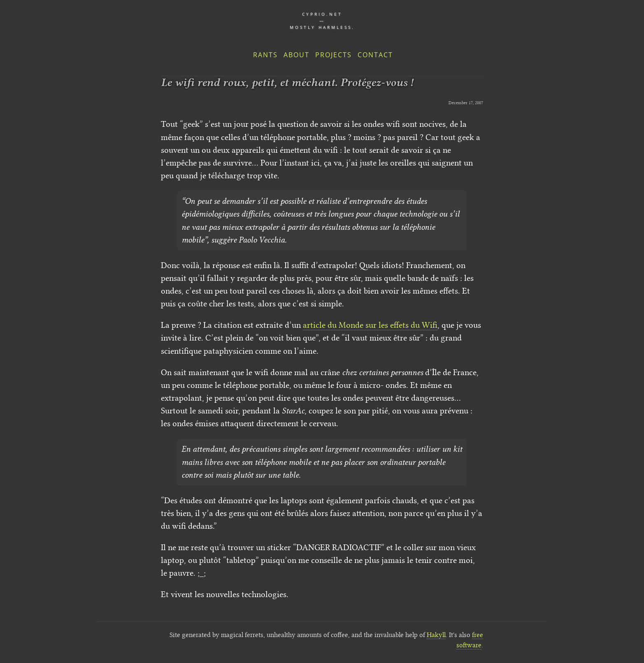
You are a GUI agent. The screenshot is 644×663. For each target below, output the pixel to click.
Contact (375, 55)
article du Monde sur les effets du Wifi (370, 325)
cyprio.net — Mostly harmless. (322, 21)
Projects (334, 55)
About (296, 55)
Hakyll (436, 635)
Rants (265, 55)
